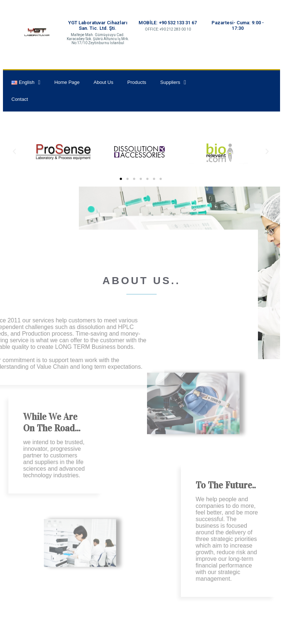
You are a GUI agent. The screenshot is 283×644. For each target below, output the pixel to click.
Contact (20, 99)
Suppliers (173, 82)
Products (137, 82)
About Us (103, 82)
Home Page (67, 82)
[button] (121, 179)
